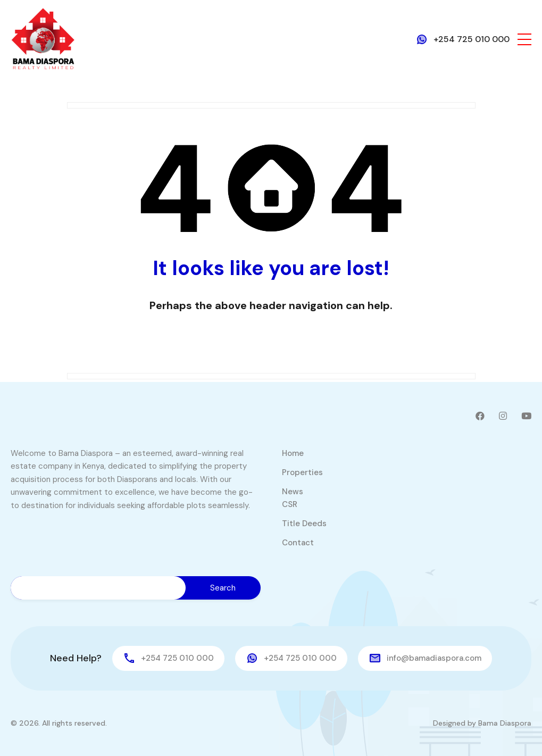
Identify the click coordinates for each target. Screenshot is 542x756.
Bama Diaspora (505, 723)
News (293, 492)
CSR (290, 504)
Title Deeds (304, 524)
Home (293, 453)
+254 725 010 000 (472, 39)
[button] (524, 39)
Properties (302, 472)
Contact (298, 543)
